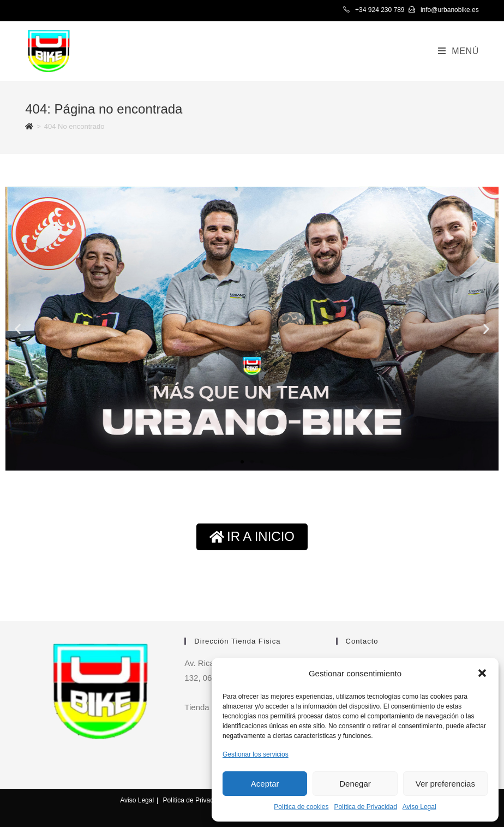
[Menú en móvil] (458, 51)
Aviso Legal (419, 807)
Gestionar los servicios (256, 754)
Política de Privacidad (365, 807)
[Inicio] (29, 126)
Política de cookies (301, 807)
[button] (482, 673)
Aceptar (265, 784)
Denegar (355, 784)
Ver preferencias (445, 784)
